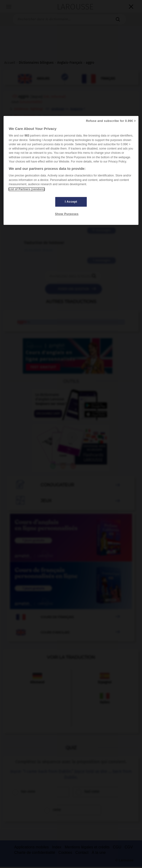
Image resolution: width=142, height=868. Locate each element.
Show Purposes (67, 214)
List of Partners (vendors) (27, 189)
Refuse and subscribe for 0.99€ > (111, 121)
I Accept (71, 202)
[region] (71, 170)
